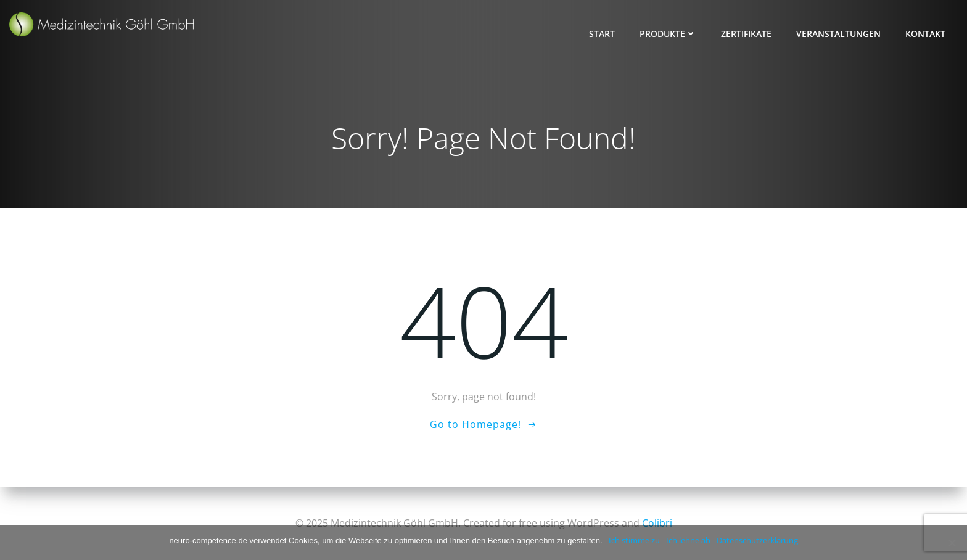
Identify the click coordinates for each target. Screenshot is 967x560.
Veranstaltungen (838, 34)
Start (602, 34)
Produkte (668, 34)
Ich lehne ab (688, 540)
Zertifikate (746, 34)
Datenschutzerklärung (757, 540)
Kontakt (925, 34)
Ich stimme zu (634, 540)
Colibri (657, 523)
